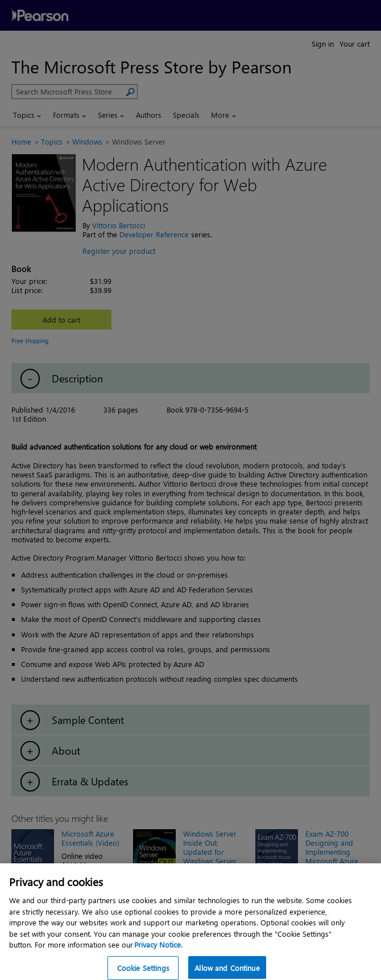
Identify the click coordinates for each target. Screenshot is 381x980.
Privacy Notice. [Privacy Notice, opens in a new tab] (158, 954)
